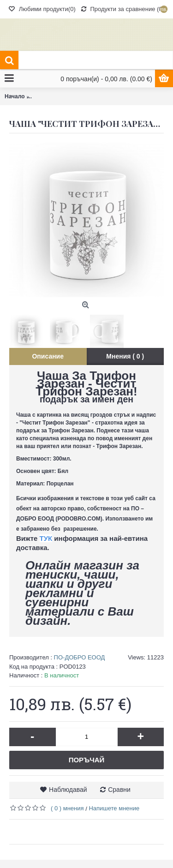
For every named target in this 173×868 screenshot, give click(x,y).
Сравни (119, 790)
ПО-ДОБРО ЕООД (80, 657)
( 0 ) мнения (67, 808)
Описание (48, 356)
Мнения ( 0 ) (125, 356)
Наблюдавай (68, 790)
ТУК (46, 538)
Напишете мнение (114, 808)
